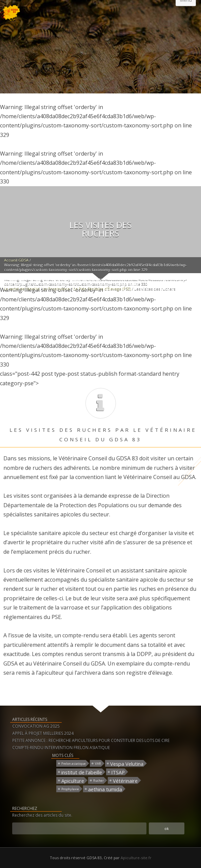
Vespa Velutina (127, 764)
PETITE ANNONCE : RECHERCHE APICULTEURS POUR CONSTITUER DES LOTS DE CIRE (91, 740)
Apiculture (73, 781)
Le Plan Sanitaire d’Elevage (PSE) (102, 289)
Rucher (98, 781)
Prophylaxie (70, 789)
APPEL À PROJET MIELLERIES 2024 (43, 733)
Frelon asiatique (74, 764)
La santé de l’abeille (22, 289)
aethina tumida (105, 789)
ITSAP (118, 772)
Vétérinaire (125, 781)
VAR (98, 764)
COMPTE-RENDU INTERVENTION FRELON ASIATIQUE (61, 748)
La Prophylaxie (56, 289)
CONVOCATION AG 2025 (36, 726)
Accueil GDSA (16, 260)
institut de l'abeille (82, 772)
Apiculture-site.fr (136, 858)
